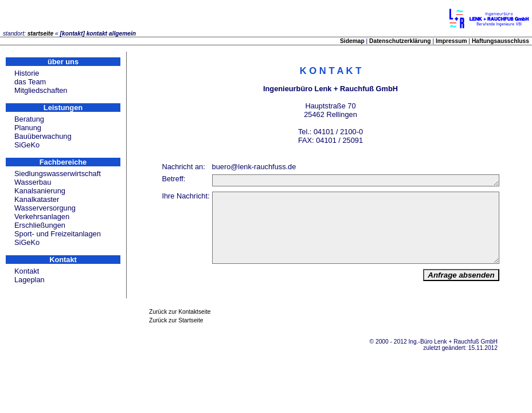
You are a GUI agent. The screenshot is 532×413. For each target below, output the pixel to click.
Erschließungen (40, 225)
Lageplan (30, 280)
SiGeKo (27, 145)
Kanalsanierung (40, 191)
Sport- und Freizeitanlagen (58, 234)
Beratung (29, 119)
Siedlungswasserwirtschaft (58, 174)
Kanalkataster (37, 199)
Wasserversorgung (45, 208)
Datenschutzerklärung (400, 41)
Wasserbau (33, 182)
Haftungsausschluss (500, 41)
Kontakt (27, 271)
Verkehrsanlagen (42, 217)
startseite (41, 34)
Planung (28, 128)
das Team (30, 82)
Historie (27, 73)
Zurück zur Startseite (176, 344)
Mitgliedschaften (41, 90)
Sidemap (352, 41)
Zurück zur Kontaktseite (180, 336)
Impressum (451, 41)
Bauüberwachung (43, 136)
